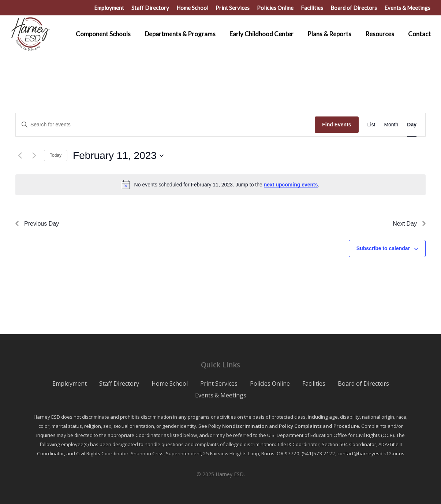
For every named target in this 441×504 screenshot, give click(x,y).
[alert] (220, 185)
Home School (170, 383)
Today (56, 155)
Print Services (219, 383)
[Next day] (34, 156)
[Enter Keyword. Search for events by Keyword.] (165, 125)
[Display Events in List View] (371, 125)
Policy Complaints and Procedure (319, 426)
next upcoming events (291, 185)
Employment (70, 383)
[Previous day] (20, 156)
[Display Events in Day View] (412, 125)
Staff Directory (119, 383)
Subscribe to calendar (383, 248)
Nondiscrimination (245, 426)
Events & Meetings (221, 395)
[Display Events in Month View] (391, 125)
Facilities (314, 383)
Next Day (409, 224)
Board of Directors (363, 383)
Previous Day (37, 224)
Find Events (337, 125)
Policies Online (270, 383)
